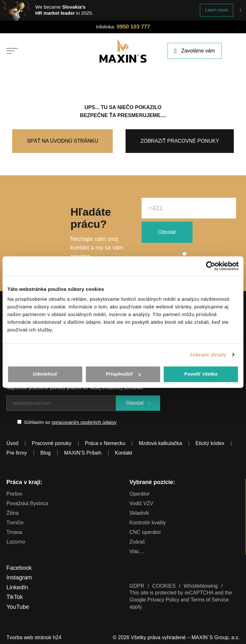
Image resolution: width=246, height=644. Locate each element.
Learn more (217, 10)
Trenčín (15, 523)
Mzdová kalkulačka (160, 443)
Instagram (19, 577)
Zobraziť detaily (208, 355)
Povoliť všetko (201, 374)
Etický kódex (210, 443)
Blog (45, 453)
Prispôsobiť (123, 374)
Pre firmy (17, 453)
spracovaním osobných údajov (84, 422)
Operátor (139, 494)
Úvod (12, 443)
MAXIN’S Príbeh (83, 453)
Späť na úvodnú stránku (62, 141)
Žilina (12, 513)
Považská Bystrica (27, 503)
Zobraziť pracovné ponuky (180, 141)
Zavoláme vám (195, 51)
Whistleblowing (201, 586)
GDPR (137, 586)
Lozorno (16, 542)
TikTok (15, 597)
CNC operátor (145, 532)
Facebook (19, 568)
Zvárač (137, 542)
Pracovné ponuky (52, 443)
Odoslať (167, 232)
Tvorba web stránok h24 (34, 637)
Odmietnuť (45, 374)
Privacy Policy (163, 600)
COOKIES (164, 586)
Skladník (139, 513)
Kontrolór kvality (148, 523)
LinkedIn (17, 587)
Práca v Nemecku (105, 443)
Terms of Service (210, 600)
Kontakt (124, 453)
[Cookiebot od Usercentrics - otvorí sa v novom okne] (211, 266)
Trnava (14, 532)
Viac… (137, 551)
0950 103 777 (134, 27)
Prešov (14, 494)
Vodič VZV (141, 503)
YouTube (18, 607)
